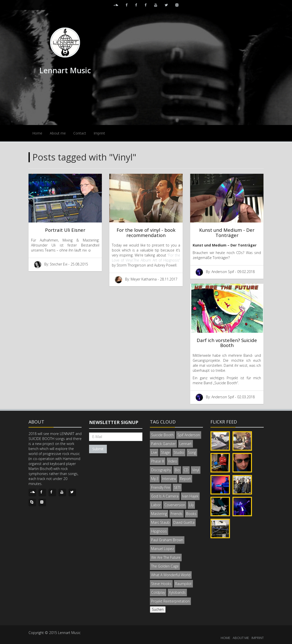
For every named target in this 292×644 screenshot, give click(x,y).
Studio (179, 452)
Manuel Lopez (163, 549)
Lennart (186, 444)
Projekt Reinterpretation (170, 601)
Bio (177, 470)
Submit (98, 449)
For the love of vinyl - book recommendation (146, 232)
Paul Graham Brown (167, 540)
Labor (156, 505)
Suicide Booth (162, 435)
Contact (80, 133)
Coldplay (158, 592)
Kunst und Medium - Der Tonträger (227, 232)
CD (186, 470)
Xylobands (177, 592)
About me (58, 133)
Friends (177, 514)
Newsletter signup (114, 422)
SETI (177, 487)
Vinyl (196, 470)
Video (173, 461)
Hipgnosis (159, 531)
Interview (169, 479)
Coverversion (175, 505)
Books (191, 514)
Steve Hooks (161, 584)
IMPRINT (258, 638)
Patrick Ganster (163, 444)
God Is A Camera (165, 496)
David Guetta (184, 522)
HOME (225, 638)
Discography (161, 470)
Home (37, 133)
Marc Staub (160, 522)
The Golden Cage (165, 566)
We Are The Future (166, 557)
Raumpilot (183, 584)
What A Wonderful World (171, 575)
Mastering (159, 514)
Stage (165, 452)
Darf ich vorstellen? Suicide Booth (227, 343)
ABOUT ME (241, 638)
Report (185, 479)
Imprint (99, 133)
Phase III (158, 461)
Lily (191, 505)
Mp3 (155, 479)
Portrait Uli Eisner (65, 230)
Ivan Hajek (190, 496)
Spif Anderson (189, 435)
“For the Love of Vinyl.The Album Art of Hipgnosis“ (146, 258)
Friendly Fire (161, 487)
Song (192, 452)
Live (154, 452)
